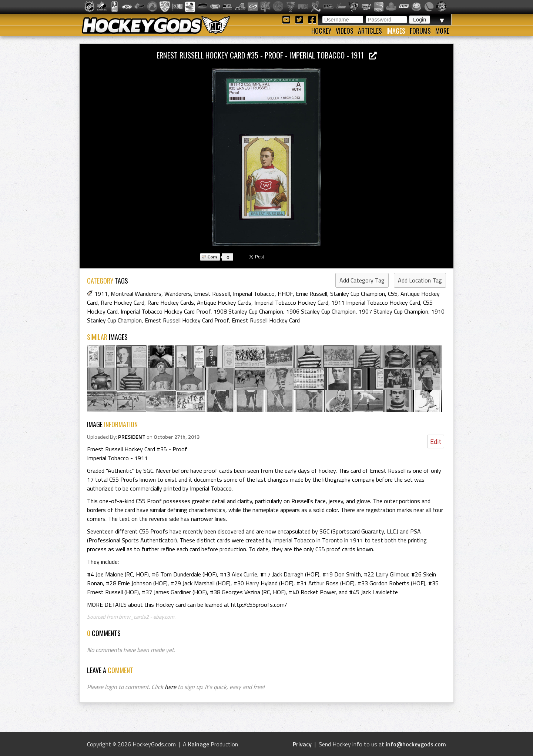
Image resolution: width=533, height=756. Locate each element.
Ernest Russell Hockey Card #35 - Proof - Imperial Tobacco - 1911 (267, 55)
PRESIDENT (132, 437)
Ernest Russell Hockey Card (266, 320)
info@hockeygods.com (416, 744)
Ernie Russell (311, 294)
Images (396, 31)
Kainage (199, 744)
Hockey (321, 31)
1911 (101, 294)
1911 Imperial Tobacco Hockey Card (376, 302)
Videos (345, 31)
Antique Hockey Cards (224, 302)
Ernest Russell (212, 294)
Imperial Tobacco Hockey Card (291, 302)
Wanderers (178, 294)
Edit (436, 441)
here (170, 687)
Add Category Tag (362, 280)
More (442, 31)
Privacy (302, 744)
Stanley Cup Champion (358, 294)
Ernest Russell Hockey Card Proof (187, 320)
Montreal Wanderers (136, 294)
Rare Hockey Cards (171, 302)
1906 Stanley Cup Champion (321, 311)
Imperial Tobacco (254, 294)
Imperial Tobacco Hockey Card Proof (166, 311)
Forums (420, 31)
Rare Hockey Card (123, 302)
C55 (393, 294)
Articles (370, 31)
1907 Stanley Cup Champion (393, 311)
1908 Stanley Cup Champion (248, 311)
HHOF (285, 294)
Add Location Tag (420, 280)
